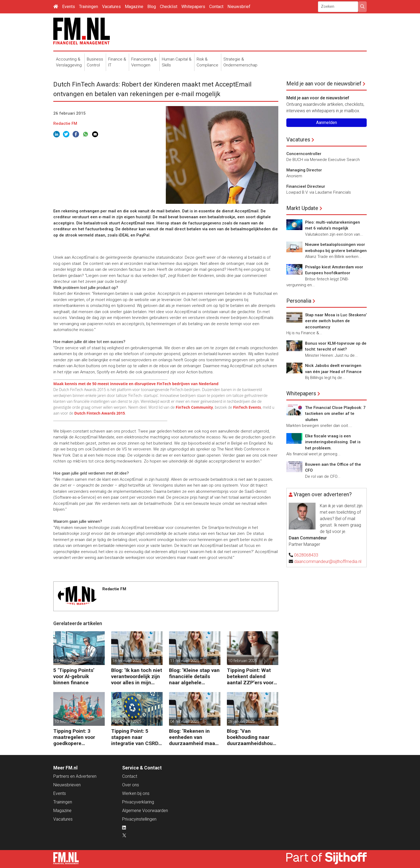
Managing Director (304, 170)
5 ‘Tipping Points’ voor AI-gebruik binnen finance (74, 676)
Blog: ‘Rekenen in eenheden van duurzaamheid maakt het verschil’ (194, 737)
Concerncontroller (304, 154)
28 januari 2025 (241, 722)
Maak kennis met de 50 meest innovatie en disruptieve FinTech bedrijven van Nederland (136, 384)
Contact (216, 7)
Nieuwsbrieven (67, 785)
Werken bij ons (136, 793)
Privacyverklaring (138, 802)
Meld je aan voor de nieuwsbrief (324, 84)
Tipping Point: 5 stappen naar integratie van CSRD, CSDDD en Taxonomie (135, 737)
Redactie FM (65, 123)
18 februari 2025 (69, 661)
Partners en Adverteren (75, 776)
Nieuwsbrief (239, 7)
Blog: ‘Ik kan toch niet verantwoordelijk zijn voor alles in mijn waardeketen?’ (137, 676)
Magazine (134, 7)
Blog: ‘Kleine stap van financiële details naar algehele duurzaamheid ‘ (194, 676)
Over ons (131, 785)
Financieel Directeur (306, 186)
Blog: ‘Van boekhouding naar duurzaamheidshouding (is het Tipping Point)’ (252, 737)
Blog (152, 7)
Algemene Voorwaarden (145, 811)
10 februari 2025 (242, 661)
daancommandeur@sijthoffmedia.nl (328, 561)
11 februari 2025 (185, 661)
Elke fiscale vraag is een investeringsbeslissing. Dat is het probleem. (333, 442)
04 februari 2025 (185, 722)
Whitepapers (193, 7)
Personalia (299, 301)
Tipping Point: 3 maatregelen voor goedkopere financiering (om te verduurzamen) (76, 737)
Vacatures (111, 7)
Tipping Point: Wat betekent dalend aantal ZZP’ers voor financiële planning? (251, 676)
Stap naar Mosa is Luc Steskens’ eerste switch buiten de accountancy (336, 321)
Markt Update (302, 208)
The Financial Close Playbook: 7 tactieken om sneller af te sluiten (335, 414)
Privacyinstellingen (139, 819)
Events (69, 7)
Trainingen (89, 7)
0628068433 (306, 555)
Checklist (169, 7)
